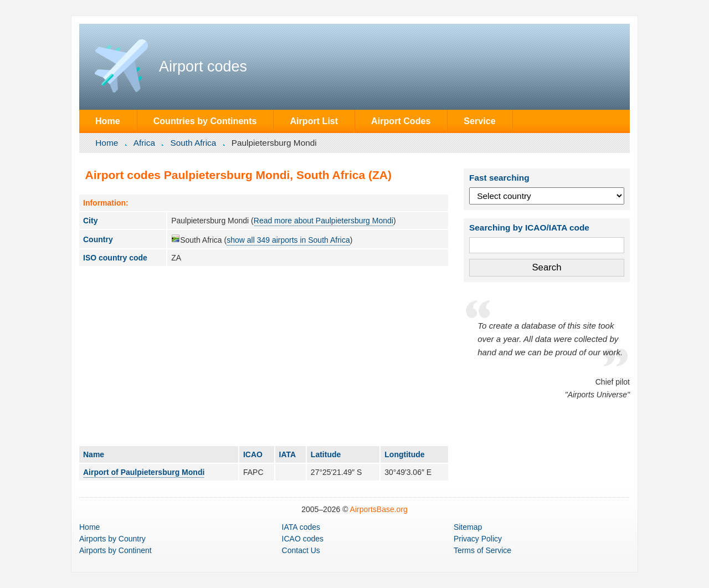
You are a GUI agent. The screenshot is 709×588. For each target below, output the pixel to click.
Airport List (314, 121)
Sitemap (468, 527)
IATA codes (301, 527)
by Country (112, 539)
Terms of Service (482, 550)
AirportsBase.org (379, 509)
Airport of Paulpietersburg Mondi (144, 472)
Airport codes (203, 67)
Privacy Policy (478, 539)
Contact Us (301, 550)
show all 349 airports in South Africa (288, 240)
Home (108, 121)
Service (479, 121)
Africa (144, 143)
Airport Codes (401, 121)
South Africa (193, 143)
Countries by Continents (205, 121)
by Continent (115, 550)
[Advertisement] (264, 356)
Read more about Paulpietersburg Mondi (323, 221)
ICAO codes (303, 539)
